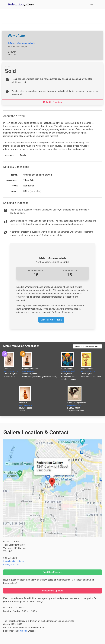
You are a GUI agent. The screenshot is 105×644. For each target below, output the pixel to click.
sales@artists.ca (11, 564)
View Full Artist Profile (51, 320)
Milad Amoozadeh (21, 43)
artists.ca (23, 631)
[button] (92, 5)
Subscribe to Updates (52, 591)
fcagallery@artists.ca (14, 561)
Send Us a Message (52, 572)
